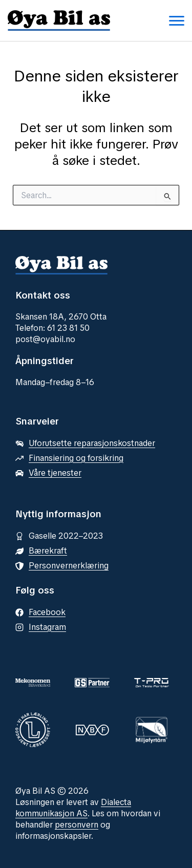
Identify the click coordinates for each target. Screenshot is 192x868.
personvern (77, 825)
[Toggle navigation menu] (177, 21)
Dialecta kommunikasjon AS (73, 808)
